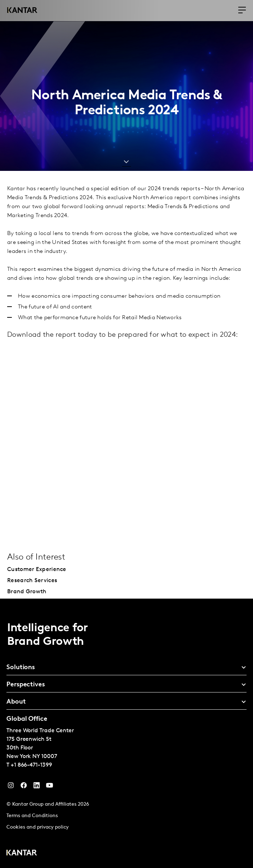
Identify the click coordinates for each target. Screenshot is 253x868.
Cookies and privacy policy (38, 827)
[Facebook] (24, 787)
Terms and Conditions (32, 816)
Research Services (32, 581)
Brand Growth (27, 592)
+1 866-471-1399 (31, 765)
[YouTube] (37, 787)
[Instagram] (11, 787)
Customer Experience (37, 570)
